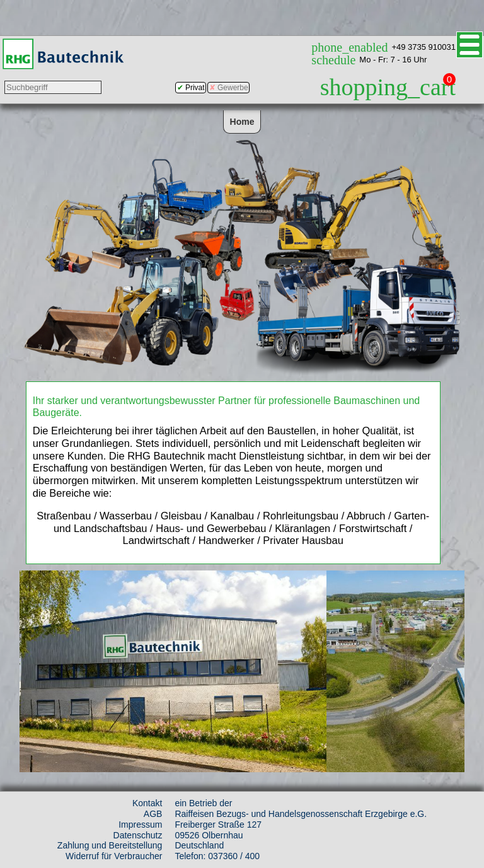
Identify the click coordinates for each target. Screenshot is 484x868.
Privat (195, 88)
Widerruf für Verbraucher (114, 856)
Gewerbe (233, 88)
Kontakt (147, 803)
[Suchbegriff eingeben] (53, 87)
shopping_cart (388, 87)
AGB (153, 814)
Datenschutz (138, 835)
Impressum (140, 825)
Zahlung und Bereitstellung (110, 845)
